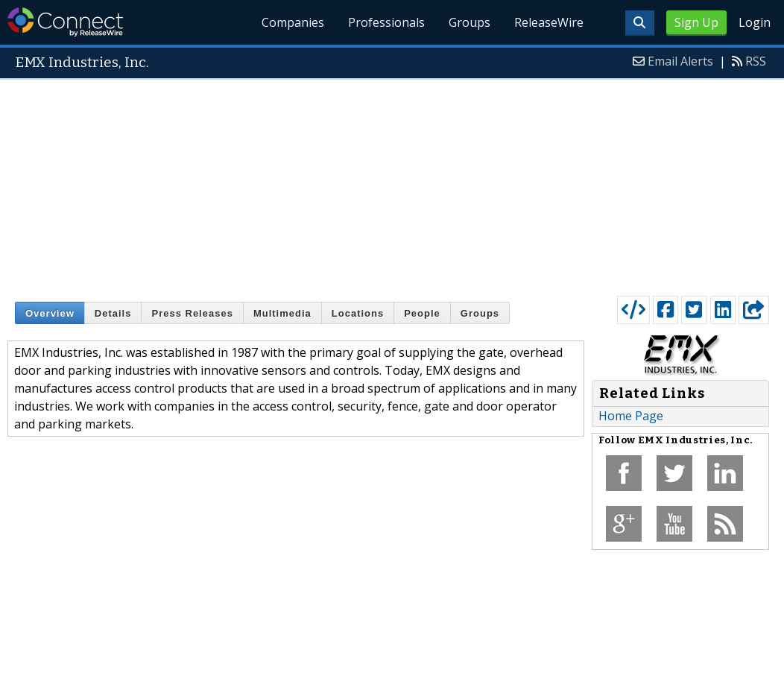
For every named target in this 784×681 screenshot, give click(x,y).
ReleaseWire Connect (65, 22)
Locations (358, 313)
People (422, 313)
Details (113, 313)
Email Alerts (680, 61)
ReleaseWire (549, 22)
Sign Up (696, 22)
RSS (756, 61)
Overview (50, 313)
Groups (470, 22)
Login (755, 22)
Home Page (631, 416)
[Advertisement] (392, 184)
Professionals (386, 22)
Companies (294, 22)
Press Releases (192, 313)
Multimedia (282, 313)
